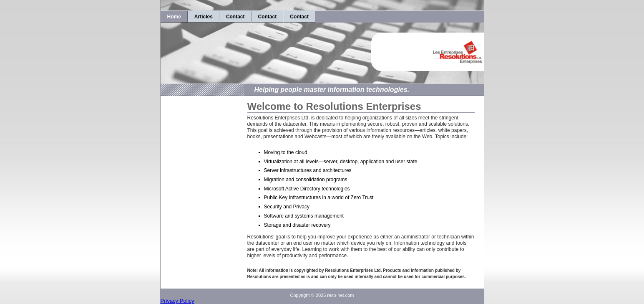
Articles (204, 17)
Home (174, 17)
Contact (235, 17)
